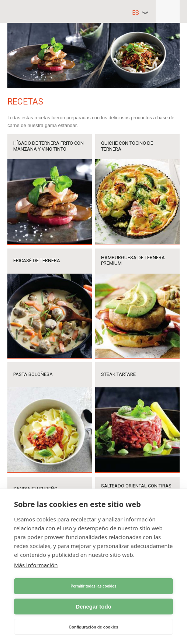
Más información (36, 565)
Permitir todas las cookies (94, 586)
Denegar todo (93, 607)
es (136, 13)
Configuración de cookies (93, 627)
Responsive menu (168, 11)
